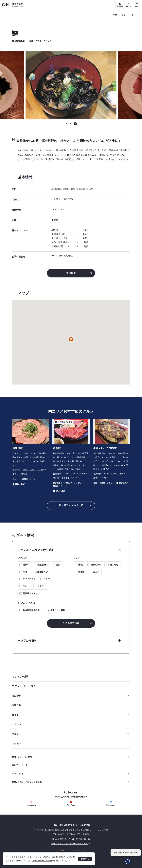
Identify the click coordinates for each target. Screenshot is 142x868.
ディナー (27, 586)
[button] (71, 339)
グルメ (124, 15)
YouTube (71, 804)
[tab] (67, 124)
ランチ (47, 579)
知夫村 (96, 572)
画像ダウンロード (20, 765)
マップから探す (27, 640)
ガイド (15, 715)
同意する (85, 859)
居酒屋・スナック (31, 593)
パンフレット (18, 774)
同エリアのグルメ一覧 (71, 505)
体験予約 (128, 6)
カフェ (43, 586)
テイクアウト (29, 579)
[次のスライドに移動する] (124, 85)
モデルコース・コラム (70, 686)
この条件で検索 (71, 623)
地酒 (25, 572)
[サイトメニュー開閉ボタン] (137, 5)
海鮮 (58, 565)
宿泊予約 (120, 6)
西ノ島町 (114, 565)
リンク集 (60, 850)
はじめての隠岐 (70, 677)
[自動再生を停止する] (75, 124)
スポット (70, 724)
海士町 (82, 572)
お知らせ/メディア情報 (22, 757)
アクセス (17, 743)
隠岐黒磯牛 (43, 565)
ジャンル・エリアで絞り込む (36, 550)
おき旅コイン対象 (57, 610)
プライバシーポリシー (42, 861)
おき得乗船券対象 (31, 610)
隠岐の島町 (96, 565)
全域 (80, 565)
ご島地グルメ (42, 572)
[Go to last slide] (18, 85)
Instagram (31, 803)
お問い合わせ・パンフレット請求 (27, 782)
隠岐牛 (26, 565)
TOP (115, 15)
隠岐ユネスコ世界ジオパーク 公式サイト (51, 844)
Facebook (111, 803)
